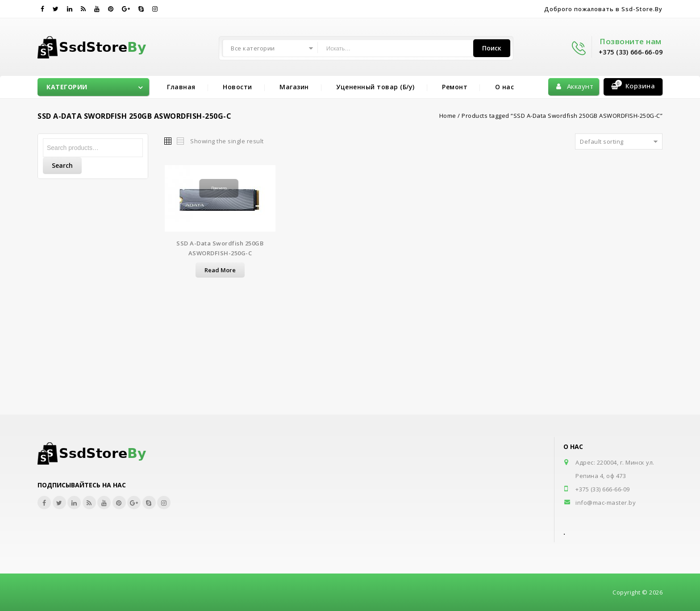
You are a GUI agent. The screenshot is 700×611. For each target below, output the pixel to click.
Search (62, 165)
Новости (237, 87)
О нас (505, 87)
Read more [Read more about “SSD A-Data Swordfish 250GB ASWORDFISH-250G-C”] (220, 270)
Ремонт (455, 87)
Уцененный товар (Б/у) (375, 87)
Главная (181, 87)
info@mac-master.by (606, 503)
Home (448, 116)
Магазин (294, 87)
